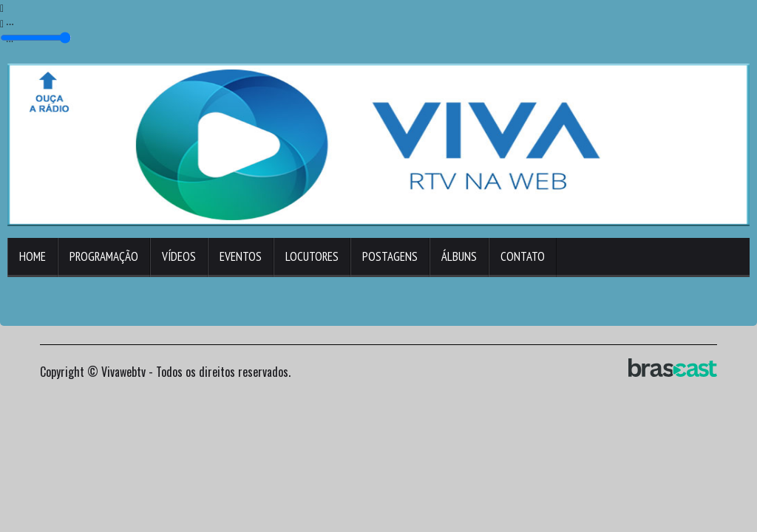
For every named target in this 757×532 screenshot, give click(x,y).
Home (33, 256)
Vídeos (179, 256)
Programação (104, 256)
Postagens (390, 256)
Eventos (241, 256)
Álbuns (459, 256)
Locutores (312, 256)
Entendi (702, 482)
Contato (523, 256)
